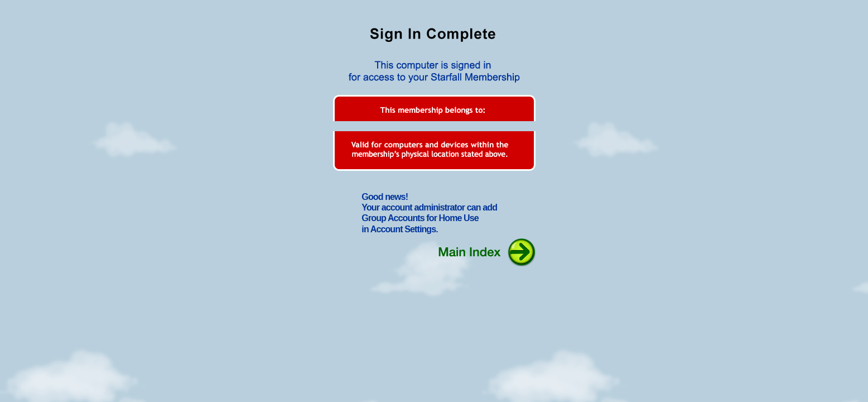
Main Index (485, 252)
